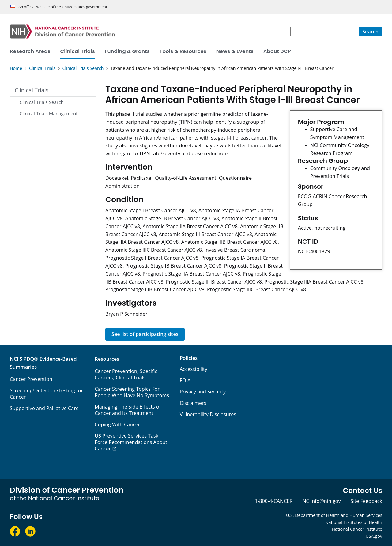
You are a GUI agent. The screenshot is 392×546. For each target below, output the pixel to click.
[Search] (370, 32)
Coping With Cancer (117, 424)
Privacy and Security (203, 392)
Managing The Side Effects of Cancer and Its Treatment (128, 410)
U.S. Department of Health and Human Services (334, 515)
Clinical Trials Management (49, 113)
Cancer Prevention (31, 379)
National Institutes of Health (354, 522)
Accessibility (194, 369)
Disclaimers (193, 403)
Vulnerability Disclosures (208, 414)
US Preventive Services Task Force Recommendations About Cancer (131, 442)
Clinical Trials (32, 90)
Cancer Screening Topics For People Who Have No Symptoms (132, 392)
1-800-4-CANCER (274, 501)
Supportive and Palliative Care (44, 408)
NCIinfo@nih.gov (321, 501)
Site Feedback (366, 501)
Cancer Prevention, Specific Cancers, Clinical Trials (126, 374)
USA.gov (374, 536)
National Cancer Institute (357, 529)
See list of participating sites (145, 334)
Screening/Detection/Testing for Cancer (46, 394)
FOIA (185, 380)
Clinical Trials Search (42, 102)
